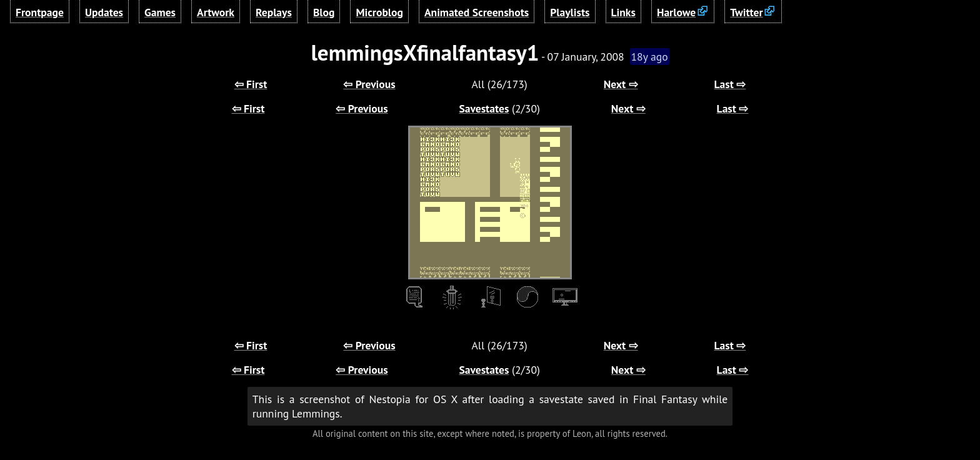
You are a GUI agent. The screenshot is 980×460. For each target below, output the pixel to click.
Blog (324, 12)
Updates (104, 12)
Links (623, 12)
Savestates (484, 108)
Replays (274, 12)
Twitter (746, 12)
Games (160, 12)
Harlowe (676, 12)
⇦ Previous (369, 84)
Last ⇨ (730, 84)
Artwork (216, 12)
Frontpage (40, 12)
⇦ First (251, 84)
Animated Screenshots (477, 12)
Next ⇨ (621, 84)
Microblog (379, 12)
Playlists (570, 12)
